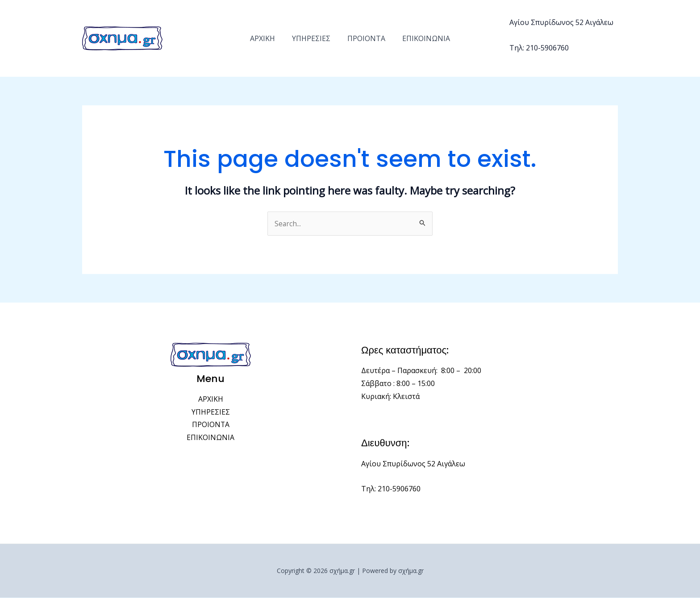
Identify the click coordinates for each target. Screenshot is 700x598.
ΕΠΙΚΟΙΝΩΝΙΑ (422, 38)
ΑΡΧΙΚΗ (267, 38)
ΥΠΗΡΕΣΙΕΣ (312, 38)
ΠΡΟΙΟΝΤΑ (365, 38)
